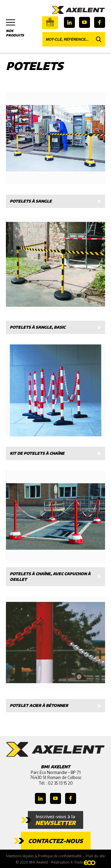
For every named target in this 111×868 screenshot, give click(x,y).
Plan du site (95, 856)
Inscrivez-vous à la (55, 820)
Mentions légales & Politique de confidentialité (44, 856)
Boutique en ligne (50, 22)
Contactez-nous (55, 841)
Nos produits (18, 28)
